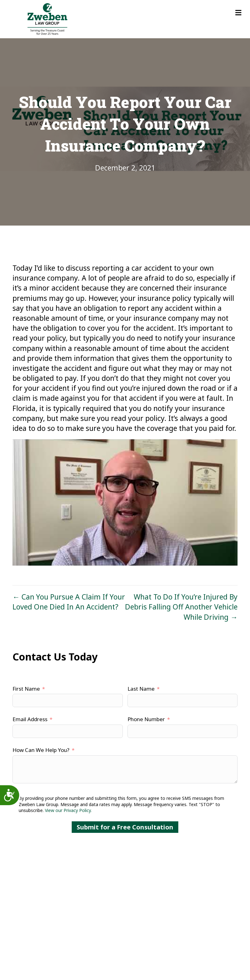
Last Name (141, 689)
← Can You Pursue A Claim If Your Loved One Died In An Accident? (69, 602)
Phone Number (146, 719)
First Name (26, 689)
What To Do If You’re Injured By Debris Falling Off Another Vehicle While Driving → (181, 607)
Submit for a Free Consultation (125, 827)
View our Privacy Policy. (68, 810)
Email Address (30, 719)
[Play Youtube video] (125, 502)
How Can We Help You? (41, 750)
